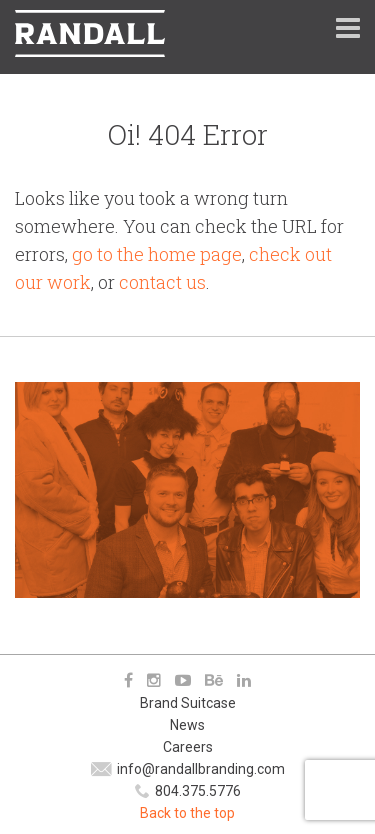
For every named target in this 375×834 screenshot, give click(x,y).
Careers (188, 747)
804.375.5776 (198, 791)
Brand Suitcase (188, 703)
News (187, 725)
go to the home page (157, 254)
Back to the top (187, 813)
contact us (162, 282)
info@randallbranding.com (201, 769)
